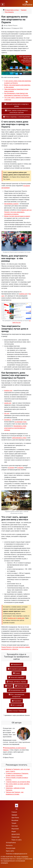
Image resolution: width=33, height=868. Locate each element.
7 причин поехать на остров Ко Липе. (18, 782)
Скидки (17, 673)
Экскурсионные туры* (17, 690)
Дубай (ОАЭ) (16, 834)
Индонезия (15, 829)
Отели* (8, 686)
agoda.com (8, 403)
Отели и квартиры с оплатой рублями (16, 117)
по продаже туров (20, 422)
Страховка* (17, 701)
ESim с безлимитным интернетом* (17, 696)
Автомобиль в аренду (11, 204)
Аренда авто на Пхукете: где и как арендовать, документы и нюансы (18, 212)
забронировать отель (19, 438)
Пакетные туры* (22, 686)
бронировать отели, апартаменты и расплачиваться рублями (15, 428)
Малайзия (15, 820)
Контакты (9, 845)
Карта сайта (10, 851)
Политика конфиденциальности (17, 854)
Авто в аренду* (16, 705)
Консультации (11, 848)
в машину (20, 468)
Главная (14, 812)
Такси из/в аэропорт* (17, 677)
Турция (14, 823)
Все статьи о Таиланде (17, 711)
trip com (7, 413)
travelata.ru (8, 420)
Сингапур (15, 826)
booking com (23, 294)
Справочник (16, 837)
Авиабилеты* (16, 665)
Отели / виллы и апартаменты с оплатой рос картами (16, 112)
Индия (14, 831)
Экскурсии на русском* (17, 669)
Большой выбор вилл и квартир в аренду (16, 105)
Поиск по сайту (17, 840)
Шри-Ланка (15, 818)
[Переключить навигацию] (3, 4)
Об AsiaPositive (11, 843)
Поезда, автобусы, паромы (16, 682)
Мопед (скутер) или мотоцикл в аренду (17, 216)
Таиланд (14, 815)
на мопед (11, 468)
